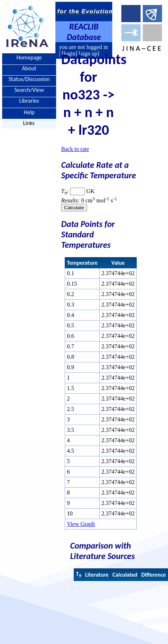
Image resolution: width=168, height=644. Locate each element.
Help (29, 112)
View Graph (81, 524)
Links (29, 123)
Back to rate (75, 149)
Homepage (29, 57)
